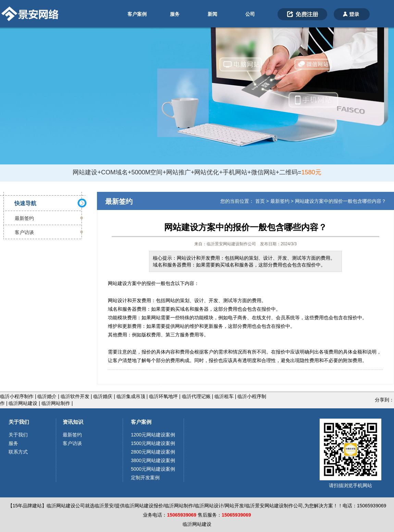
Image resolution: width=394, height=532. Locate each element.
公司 (250, 14)
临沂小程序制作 (17, 396)
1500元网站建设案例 (153, 443)
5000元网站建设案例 (153, 469)
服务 (175, 14)
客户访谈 (24, 232)
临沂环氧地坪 (163, 396)
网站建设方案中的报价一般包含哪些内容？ (341, 201)
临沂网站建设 (23, 403)
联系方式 (18, 452)
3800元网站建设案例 (153, 460)
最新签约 (24, 218)
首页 (260, 201)
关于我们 (19, 422)
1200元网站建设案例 (153, 435)
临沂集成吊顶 (131, 396)
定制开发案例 (145, 478)
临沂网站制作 (56, 403)
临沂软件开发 (75, 396)
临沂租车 (224, 396)
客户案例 (137, 14)
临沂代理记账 (196, 396)
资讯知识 (73, 422)
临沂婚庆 (103, 396)
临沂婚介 (47, 396)
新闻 (212, 14)
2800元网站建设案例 (153, 452)
